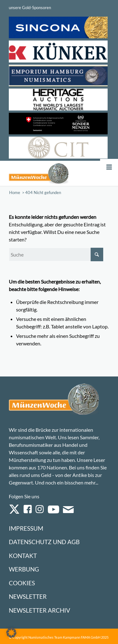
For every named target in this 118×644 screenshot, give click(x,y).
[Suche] (56, 254)
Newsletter (28, 596)
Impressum (26, 528)
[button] (11, 633)
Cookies (22, 583)
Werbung (24, 569)
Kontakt (23, 556)
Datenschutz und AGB (44, 542)
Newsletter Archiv (39, 610)
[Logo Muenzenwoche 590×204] (39, 173)
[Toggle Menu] (109, 167)
